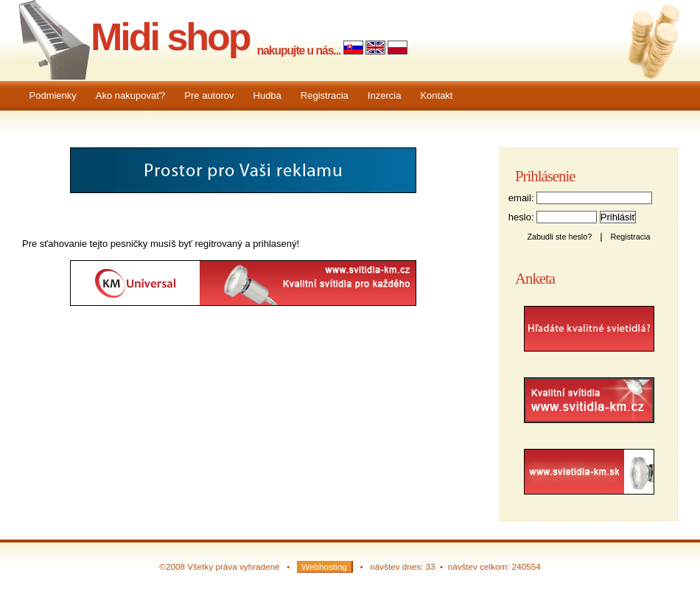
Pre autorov (209, 95)
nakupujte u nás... (299, 50)
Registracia (325, 95)
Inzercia (385, 95)
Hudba (267, 95)
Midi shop (170, 37)
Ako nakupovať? (131, 95)
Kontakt (436, 95)
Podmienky (53, 95)
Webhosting (324, 566)
